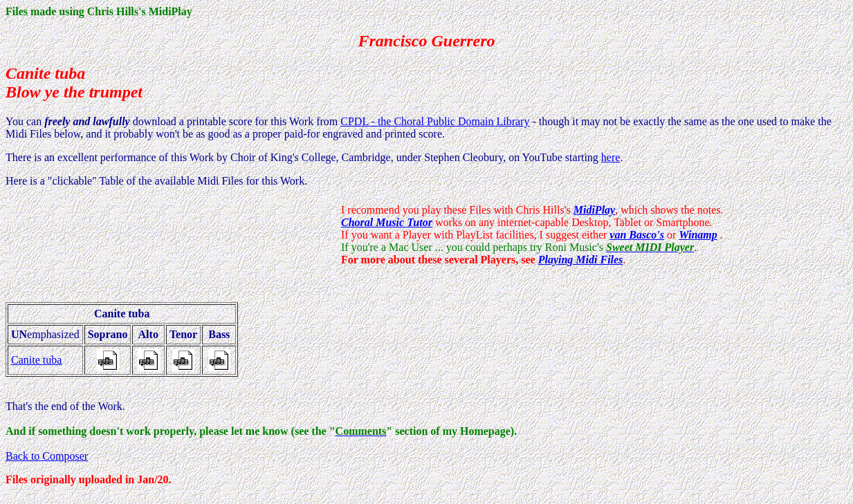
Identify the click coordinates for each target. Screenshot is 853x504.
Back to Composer (47, 456)
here (611, 157)
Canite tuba (36, 360)
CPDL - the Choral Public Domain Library (435, 121)
